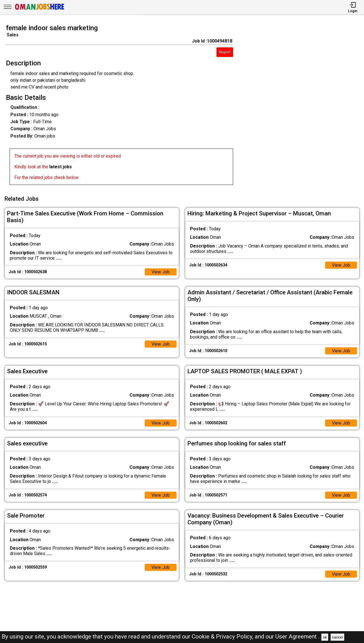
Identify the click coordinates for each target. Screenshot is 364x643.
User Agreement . (297, 637)
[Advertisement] (303, 106)
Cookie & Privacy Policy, (223, 637)
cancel (338, 637)
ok (325, 637)
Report (225, 52)
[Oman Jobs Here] (40, 10)
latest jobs (61, 167)
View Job (160, 271)
